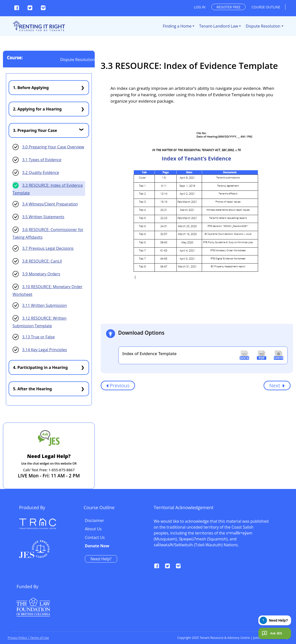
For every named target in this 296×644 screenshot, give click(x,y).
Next (277, 385)
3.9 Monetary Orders (41, 274)
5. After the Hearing (32, 389)
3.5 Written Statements (43, 217)
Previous (118, 385)
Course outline (266, 7)
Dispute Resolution (263, 26)
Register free (228, 7)
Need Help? (232, 559)
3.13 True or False (38, 337)
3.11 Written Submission (44, 305)
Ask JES (271, 633)
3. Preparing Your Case (35, 130)
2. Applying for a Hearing (37, 109)
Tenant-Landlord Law (219, 26)
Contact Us (226, 538)
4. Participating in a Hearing (40, 367)
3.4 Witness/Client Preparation (50, 204)
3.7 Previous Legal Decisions (48, 248)
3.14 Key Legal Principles (45, 350)
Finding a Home (177, 26)
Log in (200, 7)
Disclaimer (226, 521)
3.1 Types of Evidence (42, 160)
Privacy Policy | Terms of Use (28, 638)
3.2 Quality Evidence (41, 173)
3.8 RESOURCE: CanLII (42, 261)
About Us (225, 529)
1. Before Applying (31, 88)
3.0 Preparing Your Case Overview (53, 147)
